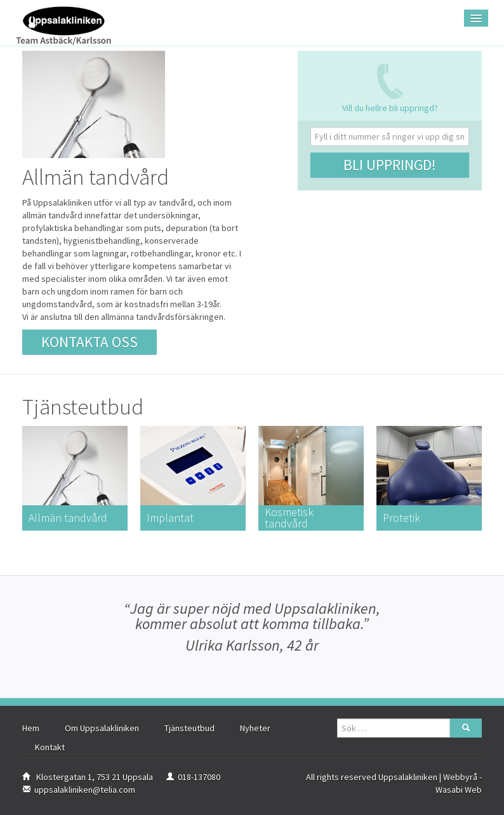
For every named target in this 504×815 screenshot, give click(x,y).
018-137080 (199, 777)
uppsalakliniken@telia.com (85, 790)
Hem (31, 728)
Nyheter (255, 728)
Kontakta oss (90, 342)
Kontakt (50, 747)
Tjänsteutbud (189, 728)
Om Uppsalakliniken (102, 728)
